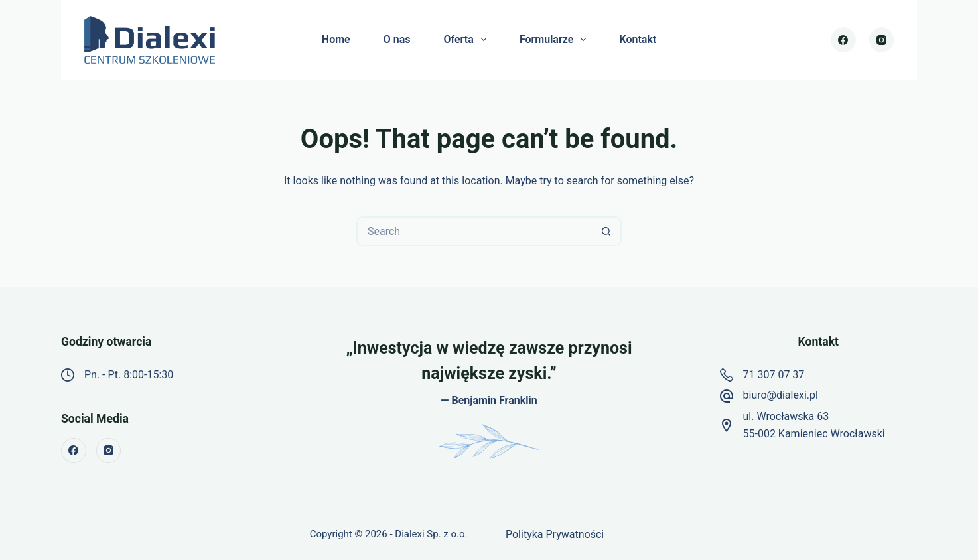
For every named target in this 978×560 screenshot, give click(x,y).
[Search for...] (474, 231)
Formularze (556, 40)
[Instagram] (882, 40)
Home (336, 39)
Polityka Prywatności (555, 534)
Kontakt (638, 39)
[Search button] (607, 231)
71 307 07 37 (774, 375)
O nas (397, 39)
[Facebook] (843, 40)
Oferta (467, 40)
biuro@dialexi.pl (781, 395)
